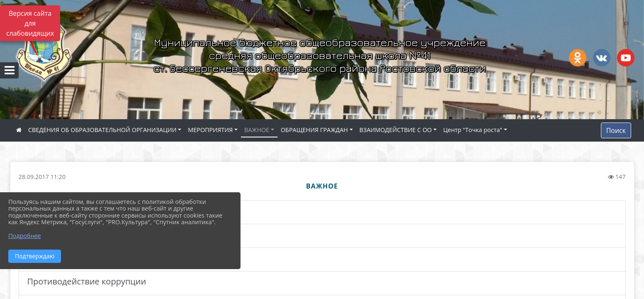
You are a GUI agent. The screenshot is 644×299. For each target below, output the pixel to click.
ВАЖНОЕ (257, 130)
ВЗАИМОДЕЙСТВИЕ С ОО (396, 130)
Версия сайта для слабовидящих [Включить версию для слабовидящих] (30, 23)
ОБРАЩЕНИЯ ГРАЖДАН (314, 130)
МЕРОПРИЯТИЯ (210, 130)
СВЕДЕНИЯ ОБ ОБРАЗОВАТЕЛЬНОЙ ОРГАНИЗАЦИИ (102, 130)
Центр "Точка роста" (473, 130)
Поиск (616, 130)
